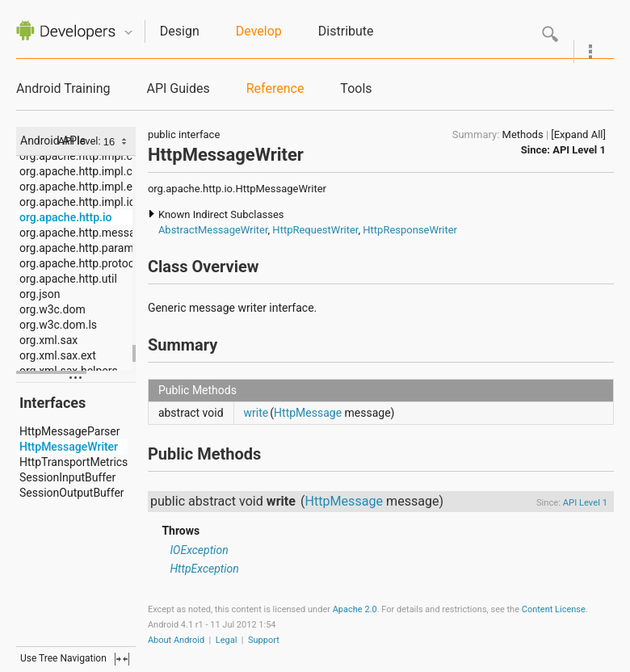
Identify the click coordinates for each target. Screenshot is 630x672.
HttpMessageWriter (69, 447)
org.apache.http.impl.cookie (90, 171)
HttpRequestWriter (315, 230)
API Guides (178, 88)
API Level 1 (579, 150)
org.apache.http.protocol (81, 263)
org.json (40, 294)
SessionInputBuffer (67, 477)
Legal (227, 640)
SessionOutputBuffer (72, 493)
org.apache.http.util (68, 279)
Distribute (346, 31)
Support (264, 640)
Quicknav (128, 33)
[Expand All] (578, 134)
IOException (199, 550)
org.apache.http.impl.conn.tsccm (103, 156)
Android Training (63, 88)
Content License (554, 609)
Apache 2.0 (355, 609)
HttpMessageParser (70, 431)
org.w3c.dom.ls (58, 325)
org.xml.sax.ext (58, 355)
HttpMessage (308, 413)
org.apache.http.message (84, 233)
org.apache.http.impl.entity (87, 187)
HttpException (204, 569)
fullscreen (122, 659)
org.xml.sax (48, 340)
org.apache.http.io (65, 217)
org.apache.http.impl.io (78, 202)
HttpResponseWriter (410, 230)
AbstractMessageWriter (213, 230)
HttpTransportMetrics (73, 462)
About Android (176, 640)
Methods (523, 134)
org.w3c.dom (52, 309)
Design (180, 31)
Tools (356, 88)
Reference (275, 88)
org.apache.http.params (80, 248)
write (256, 413)
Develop (259, 31)
